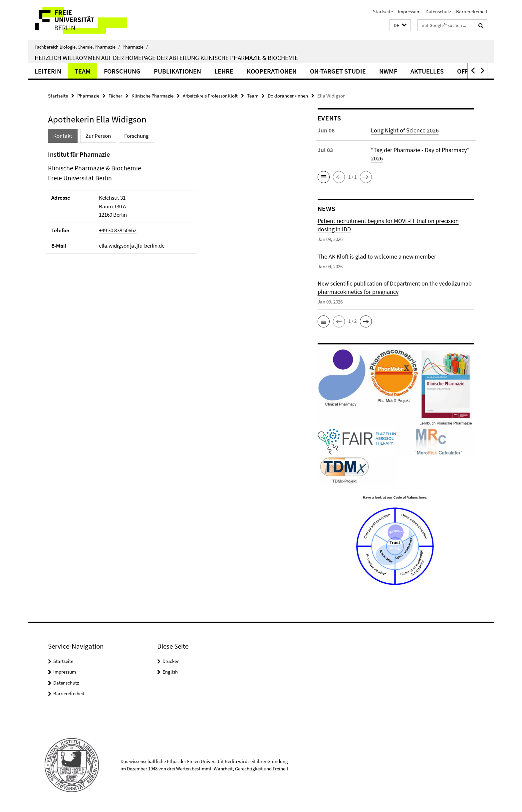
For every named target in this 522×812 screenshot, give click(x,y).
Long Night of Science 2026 (405, 130)
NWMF (388, 71)
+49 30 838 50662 (118, 230)
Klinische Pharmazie (152, 96)
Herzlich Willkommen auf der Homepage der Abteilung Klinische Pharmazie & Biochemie (166, 58)
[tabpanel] (170, 205)
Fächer (115, 96)
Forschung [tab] (136, 136)
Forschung (122, 71)
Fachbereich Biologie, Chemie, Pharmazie (77, 47)
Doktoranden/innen (288, 96)
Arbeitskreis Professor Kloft (210, 96)
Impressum (409, 11)
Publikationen (177, 71)
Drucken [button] (171, 661)
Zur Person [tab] (98, 136)
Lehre (224, 71)
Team (83, 71)
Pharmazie (135, 47)
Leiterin (48, 71)
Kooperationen (272, 71)
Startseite (383, 11)
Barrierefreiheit (472, 11)
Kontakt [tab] (63, 136)
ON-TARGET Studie (338, 71)
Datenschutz (438, 11)
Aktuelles (427, 71)
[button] (400, 25)
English (170, 672)
